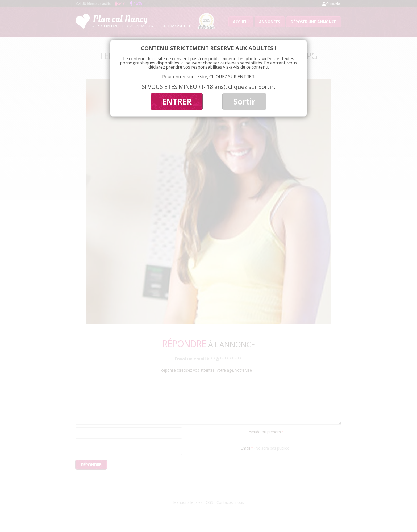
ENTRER (177, 101)
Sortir (244, 101)
